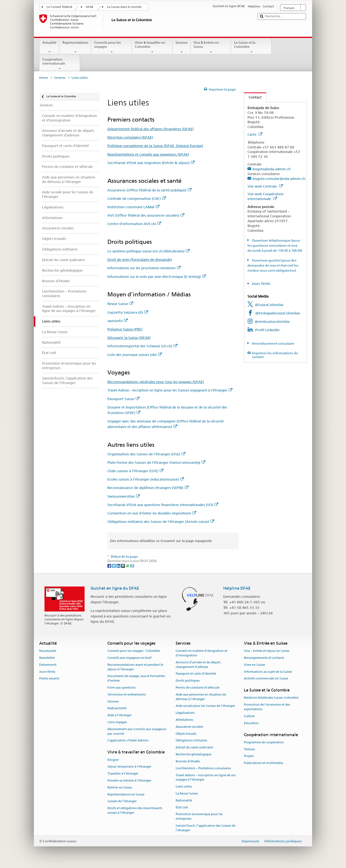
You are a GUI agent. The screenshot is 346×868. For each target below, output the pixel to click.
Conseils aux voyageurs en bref (129, 658)
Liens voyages (117, 722)
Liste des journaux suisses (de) (135, 355)
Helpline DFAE (237, 588)
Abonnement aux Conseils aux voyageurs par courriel (137, 731)
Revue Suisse (120, 304)
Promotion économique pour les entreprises (199, 817)
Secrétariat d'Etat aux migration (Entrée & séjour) (151, 163)
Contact (253, 97)
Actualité (49, 47)
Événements (48, 665)
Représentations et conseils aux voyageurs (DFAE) (148, 154)
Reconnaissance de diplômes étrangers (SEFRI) (148, 488)
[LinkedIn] (119, 565)
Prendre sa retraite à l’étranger (129, 780)
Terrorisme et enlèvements (127, 694)
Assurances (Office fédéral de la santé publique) (149, 190)
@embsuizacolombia (272, 321)
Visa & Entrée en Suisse (211, 47)
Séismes (113, 701)
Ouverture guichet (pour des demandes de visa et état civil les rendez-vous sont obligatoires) (273, 265)
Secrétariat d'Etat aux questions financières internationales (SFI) (163, 505)
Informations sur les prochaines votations (144, 268)
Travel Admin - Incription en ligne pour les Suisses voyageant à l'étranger (170, 390)
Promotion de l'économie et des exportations (267, 707)
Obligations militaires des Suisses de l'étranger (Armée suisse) (161, 522)
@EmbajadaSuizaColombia (278, 313)
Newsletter (47, 658)
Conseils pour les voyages (112, 47)
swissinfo (117, 321)
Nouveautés (48, 651)
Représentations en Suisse (126, 794)
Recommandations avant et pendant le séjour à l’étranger (135, 667)
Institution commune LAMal (133, 207)
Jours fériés (261, 284)
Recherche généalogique (194, 754)
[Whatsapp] (128, 565)
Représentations (75, 47)
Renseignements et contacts (264, 658)
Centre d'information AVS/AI (134, 224)
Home (43, 78)
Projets (249, 756)
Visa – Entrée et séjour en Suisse (267, 651)
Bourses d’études (188, 761)
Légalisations (185, 713)
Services (182, 47)
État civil (182, 807)
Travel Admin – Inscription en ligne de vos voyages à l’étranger (206, 777)
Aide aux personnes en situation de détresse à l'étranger (201, 697)
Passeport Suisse (123, 399)
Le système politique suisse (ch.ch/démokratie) (148, 251)
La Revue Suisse (187, 793)
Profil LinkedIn (267, 330)
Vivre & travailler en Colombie (152, 47)
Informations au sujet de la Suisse (268, 672)
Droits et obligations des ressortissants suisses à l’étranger (135, 810)
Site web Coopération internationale (266, 196)
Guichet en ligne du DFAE (115, 588)
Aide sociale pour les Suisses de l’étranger (205, 706)
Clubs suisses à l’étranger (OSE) (135, 471)
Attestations (184, 720)
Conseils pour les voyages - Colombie (134, 651)
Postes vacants (49, 679)
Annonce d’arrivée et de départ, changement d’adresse (198, 665)
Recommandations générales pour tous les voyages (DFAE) (156, 382)
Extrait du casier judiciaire (194, 748)
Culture (249, 716)
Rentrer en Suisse (120, 787)
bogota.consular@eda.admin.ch (279, 179)
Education (251, 723)
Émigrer (113, 760)
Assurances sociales (189, 727)
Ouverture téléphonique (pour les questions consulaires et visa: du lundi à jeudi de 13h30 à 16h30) (275, 245)
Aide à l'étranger (120, 715)
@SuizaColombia (269, 305)
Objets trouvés (186, 734)
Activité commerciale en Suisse (266, 679)
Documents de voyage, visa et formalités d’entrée (136, 679)
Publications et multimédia (263, 763)
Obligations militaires (191, 741)
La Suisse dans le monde (124, 7)
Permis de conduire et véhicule (198, 688)
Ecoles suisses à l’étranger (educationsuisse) (146, 479)
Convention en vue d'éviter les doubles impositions (152, 513)
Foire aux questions (121, 688)
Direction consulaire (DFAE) (130, 137)
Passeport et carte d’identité (196, 674)
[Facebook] (110, 565)
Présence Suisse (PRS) (125, 329)
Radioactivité (117, 708)
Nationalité (184, 800)
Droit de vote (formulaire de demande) (140, 260)
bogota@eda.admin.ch (272, 169)
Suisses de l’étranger (122, 801)
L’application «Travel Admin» (128, 741)
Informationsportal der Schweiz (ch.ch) (142, 346)
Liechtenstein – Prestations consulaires (203, 768)
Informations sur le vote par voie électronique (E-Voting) (157, 277)
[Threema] (123, 565)
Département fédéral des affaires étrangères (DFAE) (151, 129)
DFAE (90, 7)
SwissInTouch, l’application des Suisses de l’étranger (206, 828)
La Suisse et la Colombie (251, 47)
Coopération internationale (60, 64)
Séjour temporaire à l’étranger (129, 767)
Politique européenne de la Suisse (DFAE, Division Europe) (155, 146)
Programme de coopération (264, 742)
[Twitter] (114, 565)
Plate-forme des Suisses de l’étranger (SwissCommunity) (156, 462)
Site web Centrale (265, 186)
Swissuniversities (124, 496)
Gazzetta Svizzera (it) (128, 312)
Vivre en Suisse (254, 665)
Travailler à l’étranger (123, 773)
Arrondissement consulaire (273, 343)
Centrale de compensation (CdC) (137, 199)
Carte (255, 134)
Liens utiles (184, 786)
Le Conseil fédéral (59, 7)
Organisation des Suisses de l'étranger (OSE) (146, 454)
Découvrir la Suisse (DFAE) (129, 338)
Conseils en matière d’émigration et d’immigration (201, 653)
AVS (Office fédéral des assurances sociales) (146, 215)
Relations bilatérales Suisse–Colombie (271, 698)
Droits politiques (188, 681)
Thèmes (249, 749)
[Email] (132, 565)
